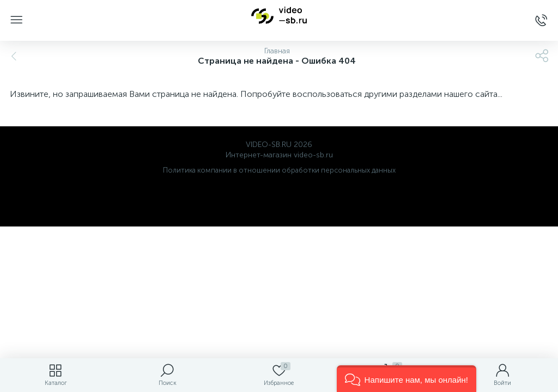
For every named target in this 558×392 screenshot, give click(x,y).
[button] (407, 379)
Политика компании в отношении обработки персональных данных (279, 170)
